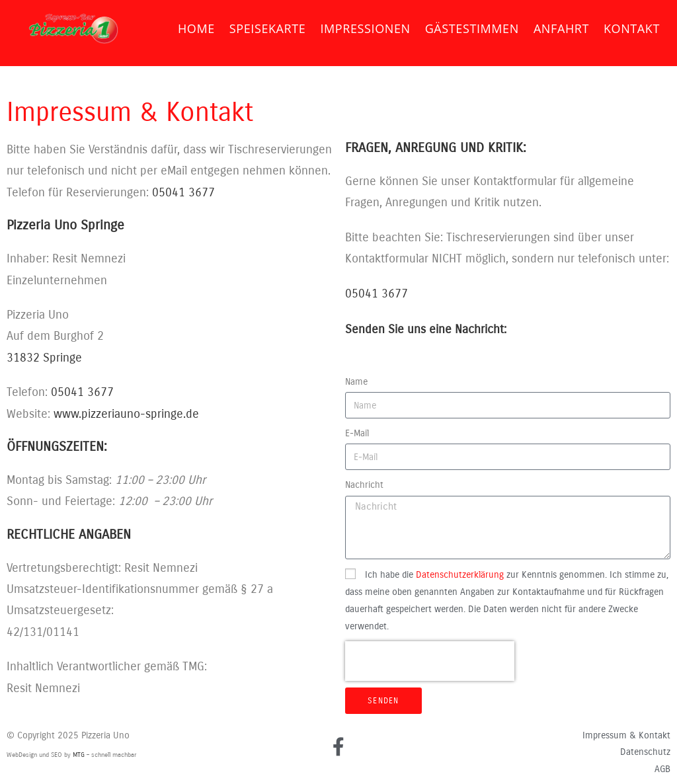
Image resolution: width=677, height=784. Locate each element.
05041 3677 (183, 192)
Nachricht (364, 485)
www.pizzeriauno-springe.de (126, 414)
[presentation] (430, 661)
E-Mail (357, 433)
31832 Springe (44, 358)
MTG (79, 755)
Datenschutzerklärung (460, 575)
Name (356, 382)
